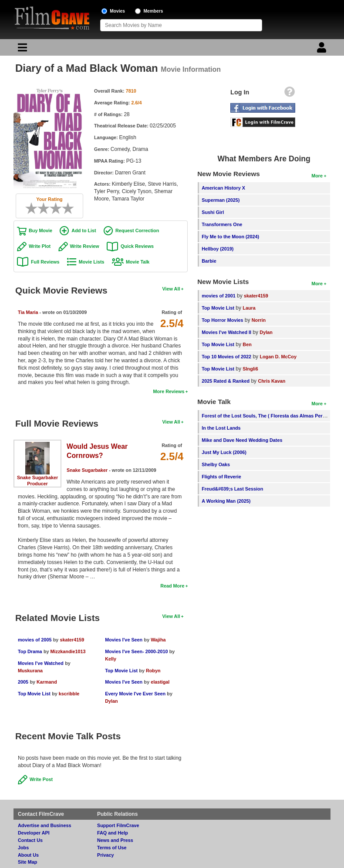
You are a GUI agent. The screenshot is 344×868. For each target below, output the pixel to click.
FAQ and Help (113, 833)
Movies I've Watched (41, 663)
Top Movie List (34, 694)
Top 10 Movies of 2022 (226, 357)
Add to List (84, 230)
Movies (117, 11)
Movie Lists (92, 262)
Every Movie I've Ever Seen (135, 694)
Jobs (23, 848)
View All (171, 289)
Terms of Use (112, 848)
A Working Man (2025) (226, 501)
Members (153, 11)
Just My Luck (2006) (224, 452)
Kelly (111, 659)
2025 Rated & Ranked (226, 381)
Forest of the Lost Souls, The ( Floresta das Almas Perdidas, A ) (272, 416)
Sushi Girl (213, 212)
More (317, 176)
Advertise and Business (44, 825)
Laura (249, 308)
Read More (172, 586)
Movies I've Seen (124, 640)
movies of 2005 (35, 640)
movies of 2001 (218, 296)
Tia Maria (28, 312)
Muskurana (30, 671)
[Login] (323, 50)
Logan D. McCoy (278, 357)
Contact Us (30, 840)
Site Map (27, 862)
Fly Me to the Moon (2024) (230, 237)
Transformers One (222, 224)
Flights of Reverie (221, 477)
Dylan (111, 701)
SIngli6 (250, 369)
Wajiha (158, 640)
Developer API (34, 833)
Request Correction (137, 230)
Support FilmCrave (118, 825)
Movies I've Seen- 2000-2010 (136, 651)
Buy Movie (40, 230)
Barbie (209, 261)
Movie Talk (138, 262)
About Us (28, 855)
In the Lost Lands (221, 428)
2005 (23, 682)
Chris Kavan (271, 381)
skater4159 (72, 640)
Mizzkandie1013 (68, 651)
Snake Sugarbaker (37, 477)
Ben (247, 344)
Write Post (41, 779)
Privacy (105, 855)
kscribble (69, 694)
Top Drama (30, 651)
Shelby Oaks (216, 464)
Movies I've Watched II (226, 332)
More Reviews (169, 391)
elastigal (160, 682)
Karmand (47, 682)
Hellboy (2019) (218, 249)
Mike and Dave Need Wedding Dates (242, 440)
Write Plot (40, 246)
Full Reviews (45, 262)
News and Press (115, 840)
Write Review (85, 246)
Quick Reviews (137, 246)
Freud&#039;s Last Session (232, 489)
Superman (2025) (221, 200)
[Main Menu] (21, 50)
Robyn (153, 671)
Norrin (259, 320)
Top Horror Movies (222, 320)
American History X (223, 188)
